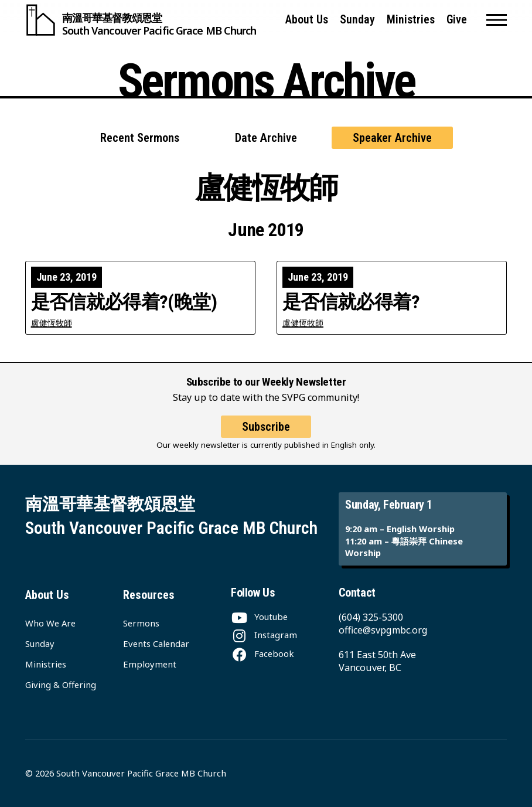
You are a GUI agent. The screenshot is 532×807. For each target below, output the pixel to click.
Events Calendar (156, 643)
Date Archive (266, 138)
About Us (307, 20)
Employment (150, 664)
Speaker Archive (392, 138)
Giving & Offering (61, 685)
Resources (149, 595)
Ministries (411, 20)
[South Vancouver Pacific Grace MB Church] (141, 20)
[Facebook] (262, 653)
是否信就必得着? (351, 302)
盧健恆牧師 (52, 323)
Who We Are (50, 623)
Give (457, 20)
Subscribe (266, 427)
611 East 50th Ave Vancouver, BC (377, 661)
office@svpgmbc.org (383, 630)
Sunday (357, 20)
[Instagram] (264, 635)
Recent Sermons (140, 138)
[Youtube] (259, 617)
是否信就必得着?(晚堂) (124, 302)
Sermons (141, 623)
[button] (497, 20)
